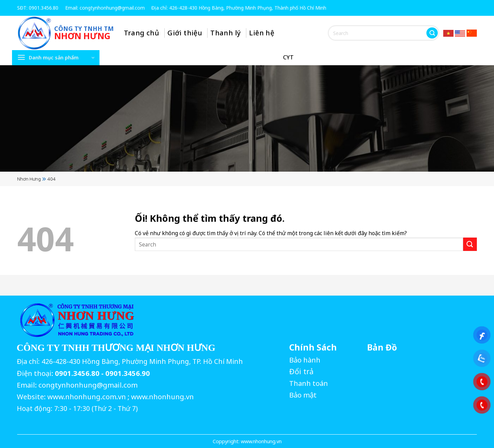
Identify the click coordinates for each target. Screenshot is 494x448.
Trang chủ (142, 33)
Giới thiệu (185, 33)
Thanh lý (226, 33)
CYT (288, 57)
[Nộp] (432, 33)
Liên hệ (262, 33)
